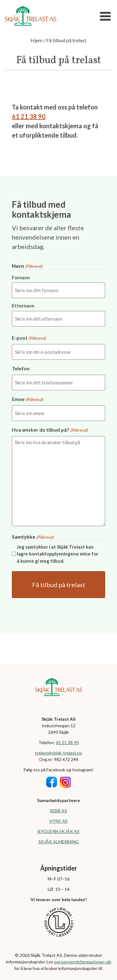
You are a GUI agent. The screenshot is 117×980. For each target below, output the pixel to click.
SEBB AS (58, 811)
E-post (29, 338)
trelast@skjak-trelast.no (58, 753)
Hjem (37, 40)
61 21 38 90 (29, 116)
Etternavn (23, 306)
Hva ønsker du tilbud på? (50, 430)
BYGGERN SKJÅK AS (59, 831)
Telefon (21, 368)
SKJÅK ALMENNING (59, 842)
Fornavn (21, 277)
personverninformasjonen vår (83, 962)
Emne (27, 399)
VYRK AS (58, 821)
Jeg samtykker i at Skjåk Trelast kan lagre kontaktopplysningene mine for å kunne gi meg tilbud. (58, 554)
